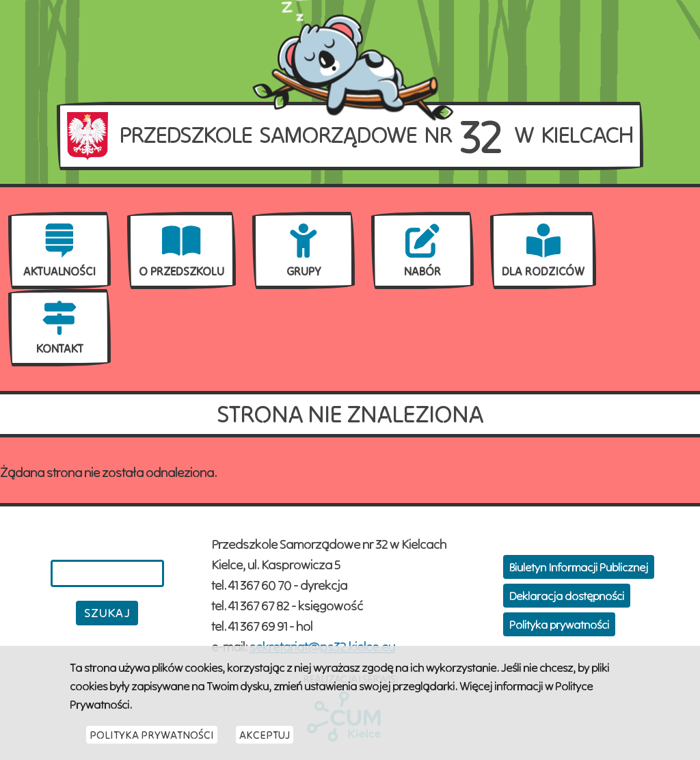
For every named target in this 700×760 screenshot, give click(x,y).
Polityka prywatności (559, 624)
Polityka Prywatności (152, 739)
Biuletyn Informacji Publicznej (579, 567)
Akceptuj (265, 739)
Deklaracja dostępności (567, 596)
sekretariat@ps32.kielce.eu (322, 646)
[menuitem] (59, 250)
